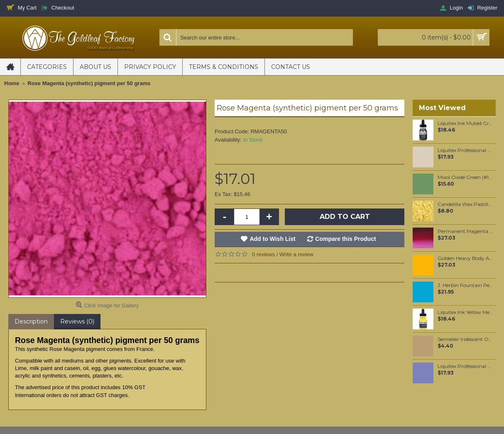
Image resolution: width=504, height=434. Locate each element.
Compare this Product (345, 239)
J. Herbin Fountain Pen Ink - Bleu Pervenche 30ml (465, 285)
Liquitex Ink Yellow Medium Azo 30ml (465, 312)
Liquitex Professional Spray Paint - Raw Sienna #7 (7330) (465, 150)
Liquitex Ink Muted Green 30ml (465, 123)
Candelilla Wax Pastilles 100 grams (465, 204)
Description (31, 321)
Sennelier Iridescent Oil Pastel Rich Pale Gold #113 (465, 339)
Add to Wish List (272, 239)
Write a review (296, 254)
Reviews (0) (77, 321)
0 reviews (263, 254)
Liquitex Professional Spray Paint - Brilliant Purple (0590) (465, 366)
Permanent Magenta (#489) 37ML (465, 231)
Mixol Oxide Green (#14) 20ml (465, 177)
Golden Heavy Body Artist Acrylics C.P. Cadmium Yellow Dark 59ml (465, 258)
